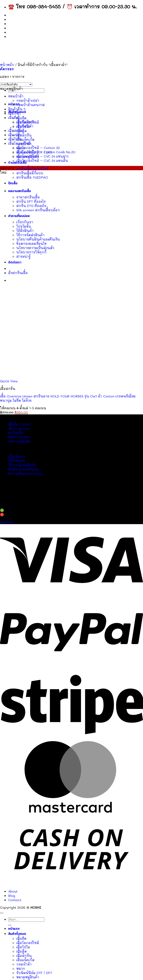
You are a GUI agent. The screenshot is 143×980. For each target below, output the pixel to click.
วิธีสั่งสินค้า (25, 231)
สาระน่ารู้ (23, 256)
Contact (15, 28)
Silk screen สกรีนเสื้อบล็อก (38, 210)
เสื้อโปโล (15, 139)
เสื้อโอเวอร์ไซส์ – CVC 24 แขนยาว (42, 156)
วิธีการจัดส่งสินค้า (30, 235)
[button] (7, 69)
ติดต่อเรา (15, 262)
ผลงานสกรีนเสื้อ (20, 191)
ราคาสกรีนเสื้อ (28, 197)
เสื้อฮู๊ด (22, 951)
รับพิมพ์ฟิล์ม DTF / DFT (34, 973)
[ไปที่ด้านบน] (2, 913)
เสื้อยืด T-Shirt (19, 424)
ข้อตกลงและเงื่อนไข (31, 243)
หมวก (21, 968)
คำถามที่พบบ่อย (19, 216)
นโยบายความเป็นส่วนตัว (35, 248)
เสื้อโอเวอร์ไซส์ (20, 143)
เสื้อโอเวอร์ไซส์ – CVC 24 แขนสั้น (42, 161)
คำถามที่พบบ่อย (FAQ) (26, 474)
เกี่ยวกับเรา (25, 222)
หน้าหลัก (7, 65)
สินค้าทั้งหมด (17, 934)
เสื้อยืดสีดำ (25, 126)
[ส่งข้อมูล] (10, 925)
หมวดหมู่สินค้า (28, 977)
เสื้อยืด (21, 118)
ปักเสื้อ (13, 183)
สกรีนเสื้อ (16, 433)
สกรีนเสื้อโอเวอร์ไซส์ (32, 169)
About (13, 20)
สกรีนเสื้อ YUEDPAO (32, 177)
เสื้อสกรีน (24, 135)
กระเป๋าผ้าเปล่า (28, 100)
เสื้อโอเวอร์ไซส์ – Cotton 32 (38, 148)
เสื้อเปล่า (15, 135)
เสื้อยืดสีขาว (25, 122)
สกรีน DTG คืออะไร (31, 206)
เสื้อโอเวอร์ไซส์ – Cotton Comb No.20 (46, 152)
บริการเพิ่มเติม (19, 441)
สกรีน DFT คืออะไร (31, 201)
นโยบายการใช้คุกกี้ (31, 252)
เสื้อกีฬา (15, 113)
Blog (12, 24)
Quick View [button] (9, 381)
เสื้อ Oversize (19, 428)
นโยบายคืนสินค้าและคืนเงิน (38, 239)
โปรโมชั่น (24, 226)
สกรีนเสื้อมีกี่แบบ (30, 173)
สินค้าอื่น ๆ (17, 109)
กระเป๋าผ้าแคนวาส (31, 105)
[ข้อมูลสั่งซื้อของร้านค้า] (16, 84)
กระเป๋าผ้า (16, 96)
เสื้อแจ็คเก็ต (25, 139)
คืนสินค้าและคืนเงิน (24, 469)
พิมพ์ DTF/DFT (19, 437)
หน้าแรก (14, 929)
